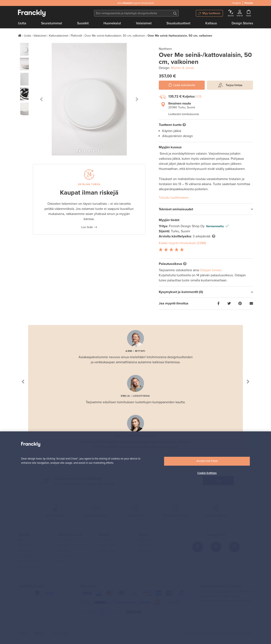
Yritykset (144, 551)
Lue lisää (87, 227)
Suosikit (83, 23)
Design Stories (242, 23)
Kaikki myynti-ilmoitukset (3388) (182, 243)
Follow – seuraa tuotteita (74, 545)
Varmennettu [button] (215, 226)
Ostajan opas (107, 540)
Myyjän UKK (146, 545)
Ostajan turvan (211, 270)
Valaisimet (144, 23)
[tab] (206, 209)
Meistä (22, 540)
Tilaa (218, 481)
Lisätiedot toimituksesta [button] (184, 114)
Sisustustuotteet (178, 23)
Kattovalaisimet (59, 36)
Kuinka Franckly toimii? (73, 540)
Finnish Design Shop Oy (187, 226)
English (23, 633)
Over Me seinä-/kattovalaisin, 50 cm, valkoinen (115, 36)
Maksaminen (66, 556)
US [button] (199, 96)
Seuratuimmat (52, 23)
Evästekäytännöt (29, 566)
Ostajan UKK (107, 545)
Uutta (22, 23)
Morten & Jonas (182, 68)
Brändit (63, 561)
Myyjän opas (147, 540)
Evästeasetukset (29, 561)
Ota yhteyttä (26, 545)
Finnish (39, 633)
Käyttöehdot (26, 551)
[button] (41, 99)
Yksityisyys (25, 556)
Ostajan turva (107, 551)
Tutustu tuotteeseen (174, 198)
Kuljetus (63, 551)
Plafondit (76, 36)
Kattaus (211, 23)
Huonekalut (112, 23)
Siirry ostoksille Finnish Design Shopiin (226, 608)
